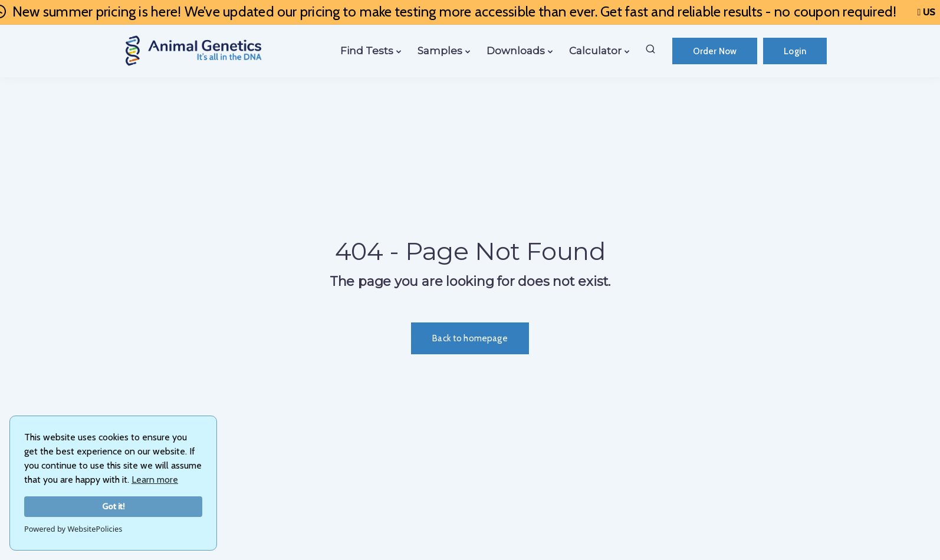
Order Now (715, 51)
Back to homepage (470, 338)
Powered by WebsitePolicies (73, 529)
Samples (440, 51)
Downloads (516, 51)
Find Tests (367, 51)
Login (795, 51)
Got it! (114, 506)
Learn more (155, 480)
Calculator (595, 51)
